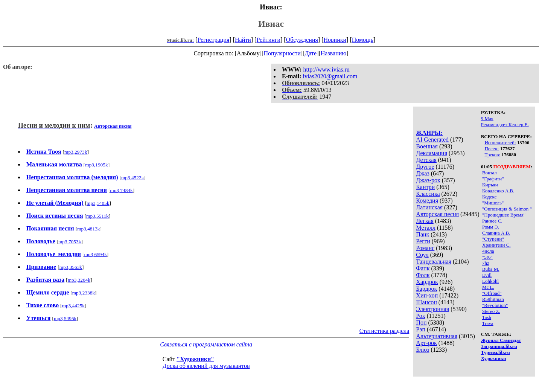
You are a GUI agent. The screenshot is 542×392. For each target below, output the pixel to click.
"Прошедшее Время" (504, 215)
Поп (421, 323)
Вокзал (489, 173)
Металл (426, 228)
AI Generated (432, 140)
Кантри (425, 187)
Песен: (492, 149)
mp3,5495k (65, 318)
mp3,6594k (95, 254)
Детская (426, 160)
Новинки (335, 40)
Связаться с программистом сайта (206, 344)
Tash (487, 317)
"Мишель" (493, 203)
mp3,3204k (79, 280)
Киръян (490, 185)
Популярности (282, 53)
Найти (243, 40)
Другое (425, 167)
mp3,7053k (70, 242)
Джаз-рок (428, 180)
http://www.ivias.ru (326, 69)
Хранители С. (496, 245)
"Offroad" (492, 293)
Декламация (432, 153)
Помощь (363, 40)
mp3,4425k (73, 306)
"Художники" (195, 359)
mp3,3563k (71, 267)
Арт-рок (426, 343)
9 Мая (487, 118)
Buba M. (491, 269)
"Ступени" (493, 239)
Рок (420, 316)
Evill (487, 275)
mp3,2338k (84, 293)
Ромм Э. (491, 227)
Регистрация (214, 40)
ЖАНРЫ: (429, 133)
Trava (488, 323)
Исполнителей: (500, 143)
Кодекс (489, 197)
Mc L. (488, 287)
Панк (422, 234)
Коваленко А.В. (498, 191)
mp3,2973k (76, 152)
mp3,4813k (88, 229)
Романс (425, 248)
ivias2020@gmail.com (330, 76)
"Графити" (493, 179)
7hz (486, 263)
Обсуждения (302, 40)
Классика (428, 194)
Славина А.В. (496, 233)
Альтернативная (437, 336)
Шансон (426, 302)
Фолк (423, 275)
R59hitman (493, 299)
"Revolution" (495, 305)
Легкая (425, 221)
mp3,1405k (98, 203)
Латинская (429, 207)
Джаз (422, 173)
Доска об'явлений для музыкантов (206, 366)
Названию (334, 53)
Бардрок (426, 289)
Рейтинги (268, 40)
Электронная (432, 309)
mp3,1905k (96, 165)
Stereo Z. (491, 311)
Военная (427, 146)
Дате (311, 53)
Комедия (427, 201)
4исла (488, 251)
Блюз (422, 350)
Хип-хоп (427, 295)
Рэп (421, 329)
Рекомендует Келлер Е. (505, 124)
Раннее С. (492, 221)
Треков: (492, 155)
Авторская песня (437, 214)
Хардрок (427, 282)
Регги (423, 241)
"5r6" (487, 257)
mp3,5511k (97, 216)
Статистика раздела (384, 331)
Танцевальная (434, 262)
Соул (422, 255)
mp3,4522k (132, 178)
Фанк (423, 268)
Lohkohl (490, 281)
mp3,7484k (121, 190)
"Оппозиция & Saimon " (507, 209)
